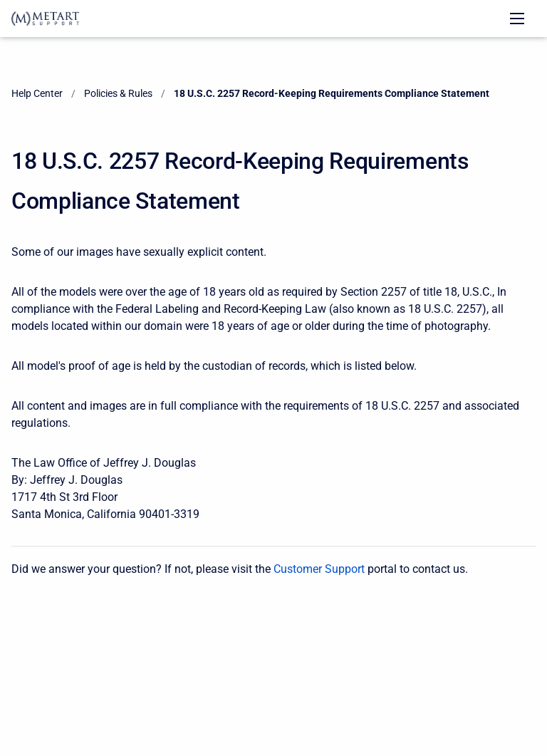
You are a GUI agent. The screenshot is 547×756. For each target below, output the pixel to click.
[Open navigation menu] (517, 19)
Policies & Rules (118, 93)
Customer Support (319, 569)
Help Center (37, 93)
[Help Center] (45, 19)
